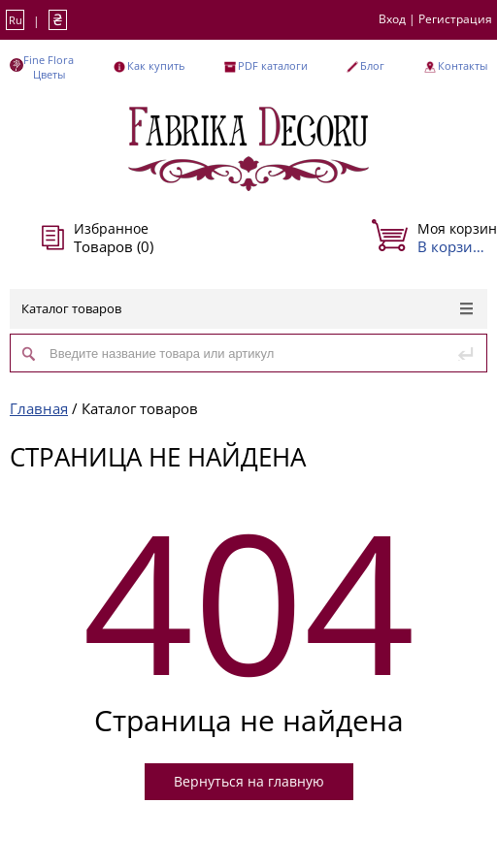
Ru (16, 20)
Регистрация (455, 19)
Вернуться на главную (249, 781)
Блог (372, 65)
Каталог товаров (247, 308)
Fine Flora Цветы (49, 67)
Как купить (156, 65)
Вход (392, 19)
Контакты (463, 65)
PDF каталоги (273, 65)
